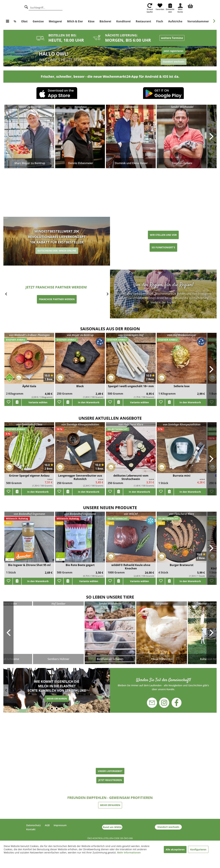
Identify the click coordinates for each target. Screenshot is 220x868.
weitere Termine (172, 38)
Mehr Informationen (129, 853)
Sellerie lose (182, 386)
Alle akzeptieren (175, 849)
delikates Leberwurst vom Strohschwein (131, 477)
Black (80, 386)
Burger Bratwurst (182, 565)
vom (182, 335)
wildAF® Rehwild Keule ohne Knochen (131, 567)
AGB (47, 825)
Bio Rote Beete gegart (80, 565)
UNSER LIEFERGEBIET (110, 771)
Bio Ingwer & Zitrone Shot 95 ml (29, 565)
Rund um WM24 (112, 827)
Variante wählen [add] (38, 402)
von (29, 335)
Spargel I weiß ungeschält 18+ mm (131, 386)
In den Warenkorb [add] (89, 402)
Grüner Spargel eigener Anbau (29, 476)
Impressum (60, 825)
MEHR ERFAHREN (57, 699)
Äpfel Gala (29, 386)
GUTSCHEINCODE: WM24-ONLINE (57, 251)
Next (212, 633)
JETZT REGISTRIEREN (110, 780)
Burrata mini (182, 476)
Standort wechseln (168, 827)
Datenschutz (34, 825)
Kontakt (31, 829)
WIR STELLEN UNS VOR (163, 235)
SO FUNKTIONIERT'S (163, 247)
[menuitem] (190, 6)
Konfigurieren (198, 849)
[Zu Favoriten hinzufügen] (8, 402)
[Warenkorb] (190, 6)
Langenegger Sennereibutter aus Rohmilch (80, 477)
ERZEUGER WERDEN (57, 302)
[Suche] (26, 7)
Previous (8, 633)
